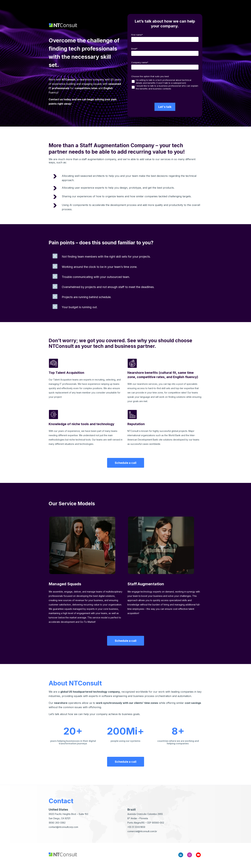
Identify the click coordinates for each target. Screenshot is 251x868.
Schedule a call (126, 463)
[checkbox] (165, 84)
